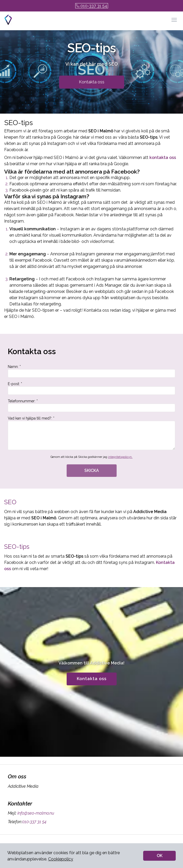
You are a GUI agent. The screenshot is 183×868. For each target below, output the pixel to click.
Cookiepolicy (61, 859)
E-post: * (91, 388)
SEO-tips (17, 547)
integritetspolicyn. (120, 457)
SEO (10, 502)
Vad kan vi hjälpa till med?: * (91, 433)
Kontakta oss (92, 82)
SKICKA (92, 470)
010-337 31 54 (92, 6)
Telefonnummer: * (91, 405)
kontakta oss (163, 158)
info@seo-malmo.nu (35, 813)
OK (160, 856)
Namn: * (91, 371)
